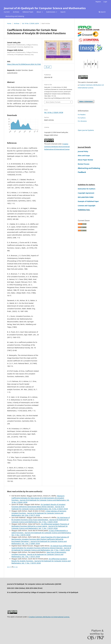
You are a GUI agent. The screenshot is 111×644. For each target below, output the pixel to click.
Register (98, 2)
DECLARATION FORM (86, 197)
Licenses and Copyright (87, 206)
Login (105, 2)
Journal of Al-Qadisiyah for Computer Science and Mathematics (45, 8)
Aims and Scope (84, 156)
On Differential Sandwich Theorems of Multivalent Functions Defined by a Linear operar (40, 525)
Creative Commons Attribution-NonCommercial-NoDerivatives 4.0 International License (57, 147)
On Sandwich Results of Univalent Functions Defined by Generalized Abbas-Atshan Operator (38, 506)
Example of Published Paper (88, 201)
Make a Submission (86, 102)
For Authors (82, 118)
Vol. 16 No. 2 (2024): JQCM (30, 23)
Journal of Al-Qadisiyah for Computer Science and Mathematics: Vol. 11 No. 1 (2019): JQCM (40, 527)
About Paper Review (85, 160)
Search (63, 12)
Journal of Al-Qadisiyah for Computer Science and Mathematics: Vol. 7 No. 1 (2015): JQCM (37, 555)
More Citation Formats (53, 102)
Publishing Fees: (84, 210)
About (39, 12)
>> (17, 567)
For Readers (82, 115)
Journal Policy (83, 151)
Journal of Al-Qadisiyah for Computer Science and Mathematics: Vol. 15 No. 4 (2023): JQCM (40, 508)
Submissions (51, 12)
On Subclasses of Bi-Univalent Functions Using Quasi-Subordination (41, 519)
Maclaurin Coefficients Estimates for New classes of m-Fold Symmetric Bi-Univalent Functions (38, 498)
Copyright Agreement (86, 193)
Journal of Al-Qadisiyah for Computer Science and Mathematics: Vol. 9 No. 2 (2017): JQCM (37, 514)
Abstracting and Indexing (15, 16)
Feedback (82, 172)
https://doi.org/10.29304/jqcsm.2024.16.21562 (24, 64)
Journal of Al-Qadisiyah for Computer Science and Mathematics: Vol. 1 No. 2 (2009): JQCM (39, 542)
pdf (49, 67)
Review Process (84, 164)
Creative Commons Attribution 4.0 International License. (49, 617)
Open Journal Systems (86, 130)
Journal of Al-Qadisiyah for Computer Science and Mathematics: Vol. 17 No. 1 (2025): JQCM (40, 521)
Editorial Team (28, 12)
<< (8, 567)
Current (7, 12)
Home (9, 23)
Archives (16, 12)
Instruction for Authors (87, 189)
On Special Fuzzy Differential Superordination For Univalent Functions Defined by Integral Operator (41, 547)
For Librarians (82, 121)
